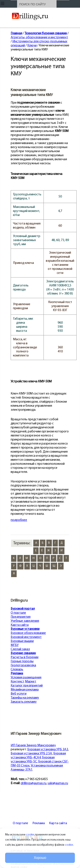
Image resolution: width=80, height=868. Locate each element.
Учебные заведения (25, 621)
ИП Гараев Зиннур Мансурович (33, 745)
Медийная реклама (25, 690)
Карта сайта (20, 625)
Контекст (17, 682)
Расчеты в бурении (25, 657)
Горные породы (22, 661)
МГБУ (15, 645)
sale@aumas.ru (58, 783)
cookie (30, 835)
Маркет (31, 682)
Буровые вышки (22, 641)
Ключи (32, 46)
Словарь (17, 669)
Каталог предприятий (27, 686)
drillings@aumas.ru (33, 783)
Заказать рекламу (24, 702)
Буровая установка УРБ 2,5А (31, 754)
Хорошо (40, 858)
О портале (18, 613)
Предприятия (21, 617)
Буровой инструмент (26, 637)
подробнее (19, 520)
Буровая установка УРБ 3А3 (48, 749)
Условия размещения (26, 678)
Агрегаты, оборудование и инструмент (39, 37)
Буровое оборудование (28, 633)
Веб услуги (19, 694)
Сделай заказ (20, 649)
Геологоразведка (23, 665)
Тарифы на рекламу (25, 698)
